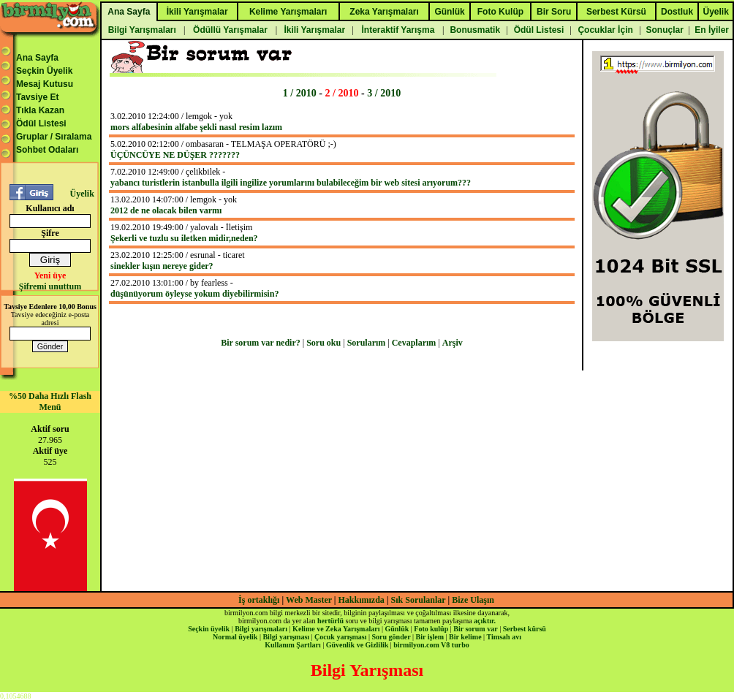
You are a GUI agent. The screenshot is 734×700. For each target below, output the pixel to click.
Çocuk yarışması (340, 637)
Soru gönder (391, 637)
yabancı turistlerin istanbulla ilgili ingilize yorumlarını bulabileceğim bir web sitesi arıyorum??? (291, 183)
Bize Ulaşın (473, 600)
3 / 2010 (384, 93)
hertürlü (330, 621)
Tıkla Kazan (40, 110)
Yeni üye (50, 275)
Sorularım (367, 343)
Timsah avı (504, 637)
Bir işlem (430, 637)
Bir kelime (465, 637)
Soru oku (324, 343)
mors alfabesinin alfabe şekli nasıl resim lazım (196, 127)
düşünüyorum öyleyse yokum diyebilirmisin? (194, 294)
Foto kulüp (431, 629)
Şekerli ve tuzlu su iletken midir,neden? (184, 238)
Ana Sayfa (37, 58)
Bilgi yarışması (286, 637)
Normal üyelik (235, 637)
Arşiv (453, 343)
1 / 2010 (300, 93)
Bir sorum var (475, 629)
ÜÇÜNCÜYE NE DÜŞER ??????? (175, 155)
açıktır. (485, 621)
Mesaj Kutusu (45, 84)
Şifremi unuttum (50, 286)
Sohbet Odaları (47, 150)
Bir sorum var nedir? (261, 343)
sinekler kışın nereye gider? (162, 266)
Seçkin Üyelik (44, 71)
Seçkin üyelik (209, 629)
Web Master (310, 600)
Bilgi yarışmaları (261, 629)
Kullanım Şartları (292, 645)
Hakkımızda (362, 600)
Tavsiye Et (37, 97)
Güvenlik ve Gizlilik (357, 645)
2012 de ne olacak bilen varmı (166, 210)
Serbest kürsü (525, 629)
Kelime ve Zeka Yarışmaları (336, 629)
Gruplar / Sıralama (54, 137)
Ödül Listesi (41, 123)
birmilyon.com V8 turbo (431, 645)
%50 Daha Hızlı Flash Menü (50, 402)
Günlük (397, 629)
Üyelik (82, 194)
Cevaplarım (414, 343)
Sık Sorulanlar (419, 600)
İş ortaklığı (259, 600)
